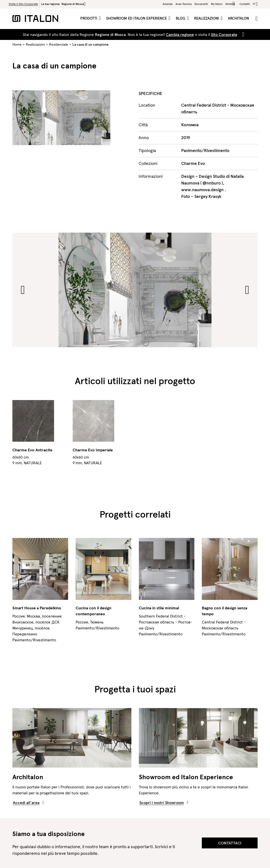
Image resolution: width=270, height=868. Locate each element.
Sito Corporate (224, 34)
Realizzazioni (207, 18)
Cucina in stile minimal (159, 608)
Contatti (245, 4)
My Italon (217, 4)
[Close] (242, 34)
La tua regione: (63, 4)
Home (17, 44)
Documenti (201, 4)
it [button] (254, 4)
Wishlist (231, 4)
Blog (181, 18)
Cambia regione (180, 34)
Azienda (168, 4)
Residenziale (59, 44)
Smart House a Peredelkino (37, 608)
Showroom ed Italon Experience (137, 18)
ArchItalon (238, 18)
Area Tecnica (184, 4)
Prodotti (89, 18)
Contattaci (230, 843)
